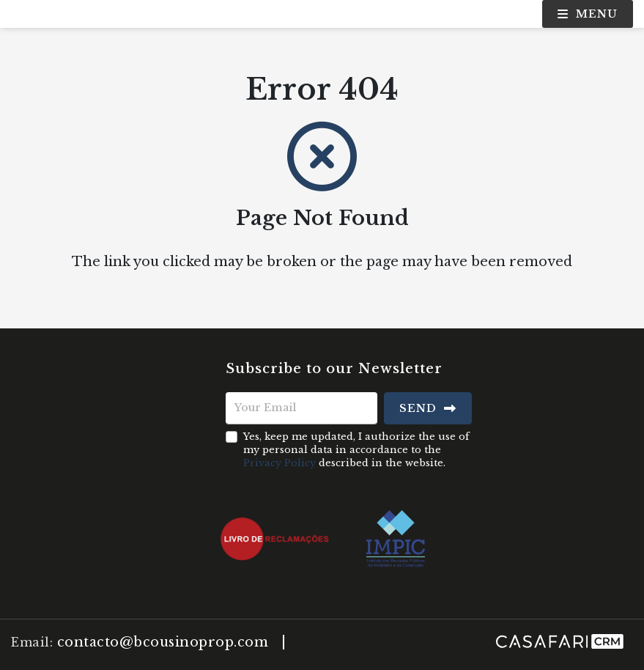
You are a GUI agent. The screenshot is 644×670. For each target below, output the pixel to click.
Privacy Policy (280, 463)
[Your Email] (301, 408)
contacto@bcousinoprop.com (163, 642)
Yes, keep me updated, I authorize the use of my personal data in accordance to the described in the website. (356, 450)
